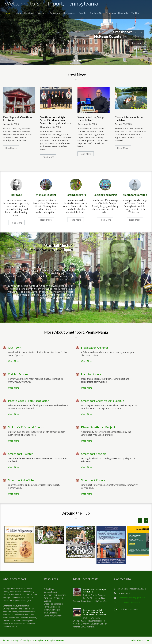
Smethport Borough (117, 13)
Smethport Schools (94, 454)
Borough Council (51, 592)
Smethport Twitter (20, 454)
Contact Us (96, 13)
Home (8, 13)
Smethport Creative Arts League (103, 401)
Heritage (29, 13)
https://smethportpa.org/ (129, 602)
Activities (55, 13)
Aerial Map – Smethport (53, 598)
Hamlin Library (91, 374)
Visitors (42, 13)
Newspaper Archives (95, 347)
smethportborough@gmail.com (132, 598)
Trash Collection (50, 613)
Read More (137, 43)
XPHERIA (145, 640)
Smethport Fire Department (55, 595)
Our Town (15, 347)
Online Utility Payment (53, 616)
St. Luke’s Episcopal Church (26, 427)
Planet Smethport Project (98, 427)
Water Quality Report (52, 610)
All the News (49, 589)
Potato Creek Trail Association (29, 401)
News (18, 13)
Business (48, 601)
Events (83, 13)
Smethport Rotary (93, 480)
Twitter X (136, 13)
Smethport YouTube (21, 480)
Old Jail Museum (19, 374)
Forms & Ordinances (52, 607)
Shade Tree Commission (54, 604)
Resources (69, 13)
